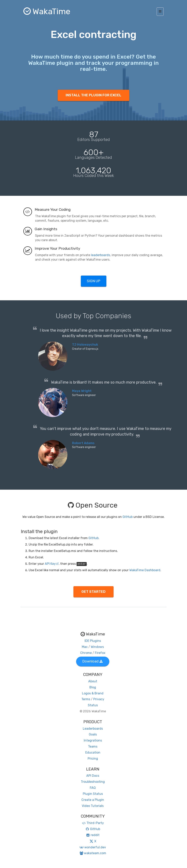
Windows (97, 647)
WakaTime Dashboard (145, 570)
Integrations (93, 740)
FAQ (93, 788)
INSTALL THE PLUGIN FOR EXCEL (93, 95)
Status (93, 705)
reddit (93, 835)
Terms (86, 699)
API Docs (93, 776)
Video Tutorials (93, 806)
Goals (93, 734)
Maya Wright (82, 391)
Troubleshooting (93, 782)
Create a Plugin (93, 800)
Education (93, 752)
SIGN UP (94, 281)
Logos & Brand (93, 693)
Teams (93, 746)
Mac (85, 647)
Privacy (99, 699)
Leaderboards (93, 729)
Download (92, 661)
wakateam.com (93, 853)
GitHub (128, 517)
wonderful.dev (93, 847)
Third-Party (93, 823)
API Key (52, 564)
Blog (93, 687)
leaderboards (101, 255)
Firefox (100, 653)
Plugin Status (93, 794)
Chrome (86, 653)
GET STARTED (93, 592)
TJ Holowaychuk (85, 345)
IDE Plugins (93, 641)
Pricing (93, 759)
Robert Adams (83, 443)
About (93, 681)
